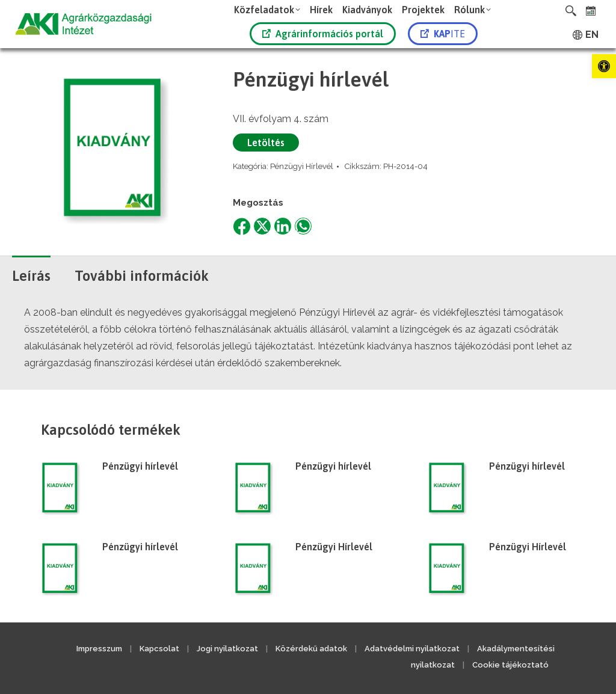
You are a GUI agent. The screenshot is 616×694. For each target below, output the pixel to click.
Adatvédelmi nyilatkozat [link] (412, 649)
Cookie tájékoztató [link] (510, 665)
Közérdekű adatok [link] (311, 649)
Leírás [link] (31, 276)
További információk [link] (142, 276)
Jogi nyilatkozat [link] (227, 649)
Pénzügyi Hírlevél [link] (302, 166)
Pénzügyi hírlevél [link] (140, 466)
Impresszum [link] (99, 649)
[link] (604, 66)
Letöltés (266, 143)
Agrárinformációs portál (323, 34)
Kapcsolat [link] (159, 649)
